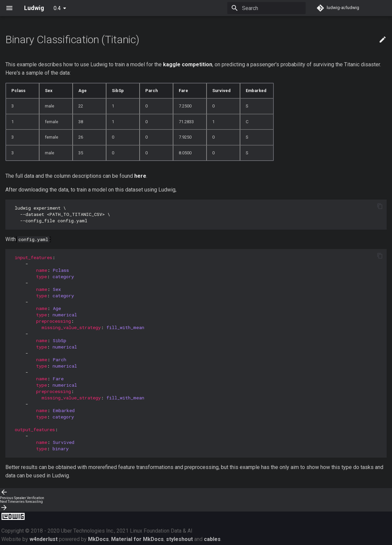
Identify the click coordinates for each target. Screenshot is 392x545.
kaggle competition (188, 64)
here (140, 176)
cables (212, 539)
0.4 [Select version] (57, 8)
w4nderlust (44, 539)
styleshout (179, 539)
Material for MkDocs (137, 539)
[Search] (266, 8)
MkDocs (98, 539)
